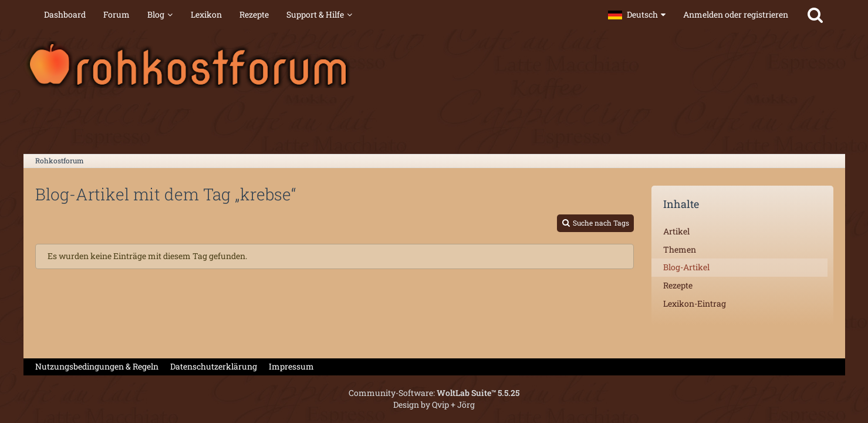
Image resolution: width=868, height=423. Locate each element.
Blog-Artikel (686, 267)
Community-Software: (434, 393)
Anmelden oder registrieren (736, 14)
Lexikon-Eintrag (695, 303)
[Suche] (815, 15)
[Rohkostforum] (434, 65)
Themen (680, 249)
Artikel (676, 231)
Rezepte (678, 285)
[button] (637, 15)
